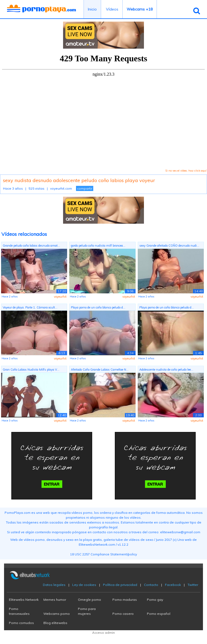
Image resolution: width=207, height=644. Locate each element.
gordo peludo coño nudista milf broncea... (98, 246)
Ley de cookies (84, 585)
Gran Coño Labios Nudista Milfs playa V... (31, 370)
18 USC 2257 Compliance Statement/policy (103, 554)
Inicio (92, 9)
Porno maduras (125, 600)
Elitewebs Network (24, 600)
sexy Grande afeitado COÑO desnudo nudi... (169, 246)
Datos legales (54, 585)
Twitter (193, 585)
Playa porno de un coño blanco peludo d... (98, 307)
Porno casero (123, 614)
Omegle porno (89, 600)
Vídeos (112, 9)
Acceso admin (103, 633)
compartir (85, 188)
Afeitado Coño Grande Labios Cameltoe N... (100, 370)
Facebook (173, 585)
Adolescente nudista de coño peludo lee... (166, 370)
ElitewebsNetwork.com (97, 544)
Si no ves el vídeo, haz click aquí (186, 171)
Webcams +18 (140, 9)
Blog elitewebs (55, 623)
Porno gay (155, 600)
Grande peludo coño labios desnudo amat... (31, 246)
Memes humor (55, 600)
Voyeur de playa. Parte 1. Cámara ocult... (30, 307)
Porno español (159, 614)
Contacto (151, 585)
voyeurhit (60, 297)
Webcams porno (57, 614)
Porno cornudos (21, 623)
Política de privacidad (120, 585)
